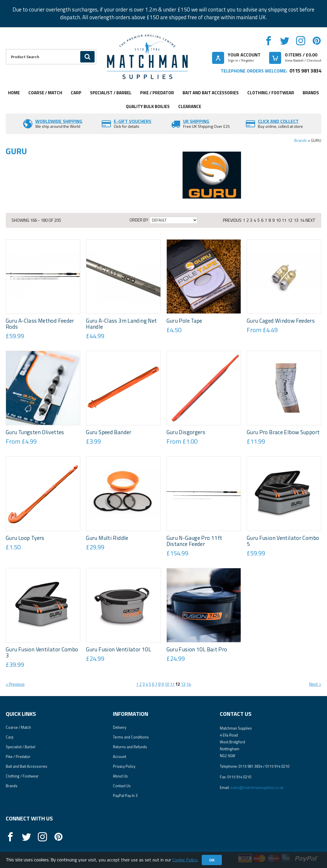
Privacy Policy (124, 766)
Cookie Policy (185, 860)
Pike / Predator (157, 93)
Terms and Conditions (131, 737)
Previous (232, 220)
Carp (76, 93)
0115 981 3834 (305, 71)
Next (311, 220)
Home (14, 93)
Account (120, 757)
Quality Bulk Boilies (148, 106)
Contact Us (122, 786)
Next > (315, 684)
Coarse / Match (45, 93)
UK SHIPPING (196, 121)
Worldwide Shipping (59, 121)
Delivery (120, 727)
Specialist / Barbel (111, 93)
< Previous (15, 684)
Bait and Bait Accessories (211, 93)
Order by (139, 220)
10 (278, 220)
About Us (120, 776)
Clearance (190, 106)
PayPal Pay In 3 (125, 795)
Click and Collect (278, 121)
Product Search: (6, 49)
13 (296, 220)
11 (284, 220)
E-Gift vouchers (133, 121)
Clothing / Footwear (271, 93)
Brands (311, 93)
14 (302, 220)
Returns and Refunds (130, 747)
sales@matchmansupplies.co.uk (257, 787)
